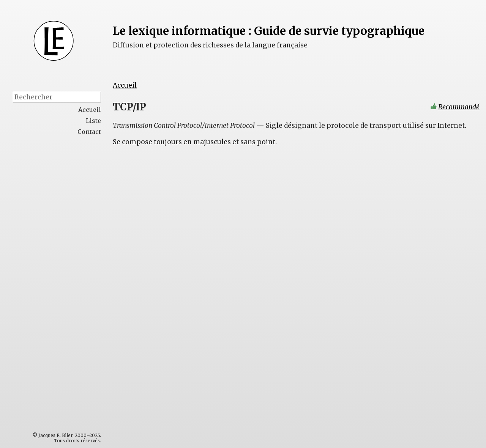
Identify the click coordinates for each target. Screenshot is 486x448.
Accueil (125, 85)
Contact (89, 132)
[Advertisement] (73, 260)
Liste (93, 121)
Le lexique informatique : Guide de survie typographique (271, 31)
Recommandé (459, 107)
